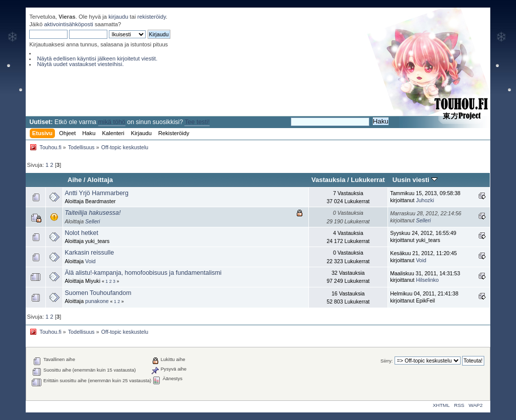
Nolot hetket (81, 233)
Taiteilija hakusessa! (92, 213)
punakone (97, 301)
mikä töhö (112, 122)
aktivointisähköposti (69, 24)
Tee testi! (197, 122)
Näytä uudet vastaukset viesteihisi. (80, 64)
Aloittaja (100, 180)
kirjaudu (118, 17)
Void (90, 261)
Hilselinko (427, 280)
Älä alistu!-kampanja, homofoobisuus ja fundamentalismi (143, 273)
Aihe (75, 180)
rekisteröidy (152, 17)
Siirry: (386, 361)
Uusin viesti (415, 180)
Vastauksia (328, 180)
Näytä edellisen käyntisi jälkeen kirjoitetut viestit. (97, 58)
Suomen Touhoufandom (98, 293)
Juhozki (425, 200)
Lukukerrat (368, 180)
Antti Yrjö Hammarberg (96, 193)
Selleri (92, 221)
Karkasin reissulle (89, 253)
